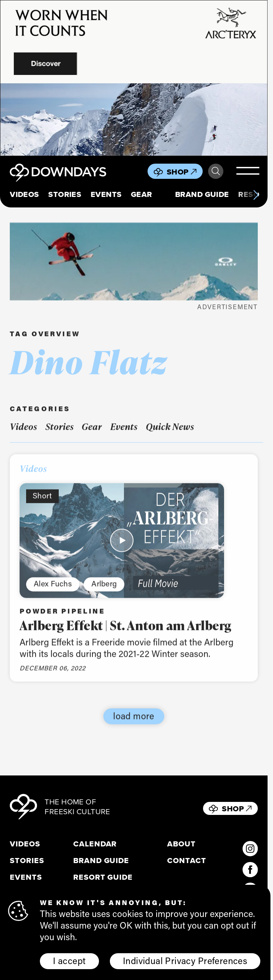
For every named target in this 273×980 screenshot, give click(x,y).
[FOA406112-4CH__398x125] (134, 262)
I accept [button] (69, 960)
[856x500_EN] (134, 78)
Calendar (95, 844)
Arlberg (104, 591)
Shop (182, 172)
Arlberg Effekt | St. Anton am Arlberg (126, 632)
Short (42, 503)
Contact (187, 861)
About (181, 844)
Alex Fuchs (53, 591)
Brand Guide (202, 194)
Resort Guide (103, 877)
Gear (142, 194)
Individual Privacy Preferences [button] (185, 960)
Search (216, 171)
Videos (24, 194)
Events (106, 194)
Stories (65, 194)
